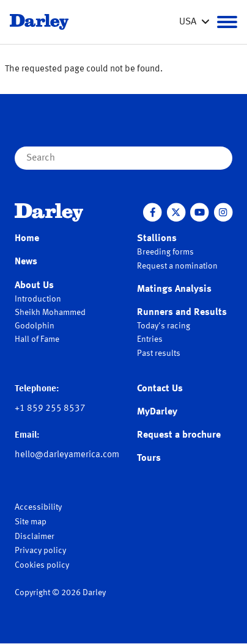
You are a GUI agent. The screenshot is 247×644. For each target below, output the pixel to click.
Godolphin (35, 326)
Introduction (38, 299)
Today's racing (164, 326)
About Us (34, 286)
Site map (31, 522)
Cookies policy (42, 565)
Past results (159, 353)
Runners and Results (182, 313)
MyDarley (157, 412)
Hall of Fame (37, 339)
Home (27, 239)
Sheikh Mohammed (50, 313)
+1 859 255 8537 (50, 409)
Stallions (157, 239)
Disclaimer (35, 537)
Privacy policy (40, 551)
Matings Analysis (174, 289)
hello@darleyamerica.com (67, 455)
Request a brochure (179, 435)
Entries (150, 339)
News (26, 262)
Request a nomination (177, 266)
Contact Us (160, 389)
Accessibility (38, 507)
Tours (149, 458)
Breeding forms (165, 252)
